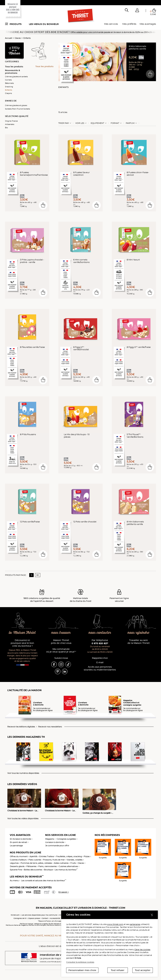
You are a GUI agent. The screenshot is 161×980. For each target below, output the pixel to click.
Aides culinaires (61, 863)
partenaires (135, 924)
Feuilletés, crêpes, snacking (69, 856)
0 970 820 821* (100, 643)
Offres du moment (19, 856)
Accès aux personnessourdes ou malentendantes (100, 668)
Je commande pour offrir (57, 846)
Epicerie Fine (16, 870)
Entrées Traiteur (47, 856)
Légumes (14, 863)
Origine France (11, 121)
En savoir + (64, 892)
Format (115, 123)
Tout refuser (118, 970)
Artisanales (10, 124)
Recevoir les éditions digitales (21, 727)
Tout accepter (143, 970)
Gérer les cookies (142, 950)
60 (38, 575)
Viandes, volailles (75, 860)
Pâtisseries (31, 866)
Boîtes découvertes (33, 870)
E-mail (100, 662)
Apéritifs (33, 856)
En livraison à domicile (20, 839)
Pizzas (87, 856)
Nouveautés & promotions (12, 72)
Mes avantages (148, 24)
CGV (61, 915)
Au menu (14, 881)
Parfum (130, 123)
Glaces (18, 38)
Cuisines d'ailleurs (18, 860)
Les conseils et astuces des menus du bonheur (44, 881)
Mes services (111, 24)
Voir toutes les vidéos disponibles (23, 819)
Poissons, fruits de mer (54, 860)
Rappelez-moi (100, 658)
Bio (6, 128)
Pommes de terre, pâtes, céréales (36, 863)
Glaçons (8, 93)
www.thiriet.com (115, 924)
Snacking (9, 87)
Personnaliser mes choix (82, 970)
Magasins (50, 839)
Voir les (80, 123)
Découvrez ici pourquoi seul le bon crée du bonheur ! (22, 643)
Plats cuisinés (35, 860)
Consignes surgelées (66, 839)
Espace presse (34, 918)
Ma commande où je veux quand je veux (61, 651)
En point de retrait (18, 842)
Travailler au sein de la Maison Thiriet (139, 642)
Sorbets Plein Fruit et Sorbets (17, 109)
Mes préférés (129, 24)
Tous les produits (14, 66)
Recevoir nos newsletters (50, 727)
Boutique (48, 870)
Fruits (73, 863)
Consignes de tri (20, 918)
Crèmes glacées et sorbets (16, 77)
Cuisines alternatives (68, 866)
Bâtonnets (9, 83)
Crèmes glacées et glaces (16, 105)
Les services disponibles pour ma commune (39, 915)
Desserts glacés (17, 866)
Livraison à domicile (55, 842)
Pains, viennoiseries (48, 866)
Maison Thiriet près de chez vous (61, 642)
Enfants (27, 38)
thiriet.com (15, 915)
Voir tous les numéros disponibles (23, 773)
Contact (45, 918)
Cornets (8, 80)
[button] (137, 11)
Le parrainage (16, 846)
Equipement (97, 123)
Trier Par (64, 123)
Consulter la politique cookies (80, 962)
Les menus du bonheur (44, 24)
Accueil (8, 38)
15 (32, 575)
